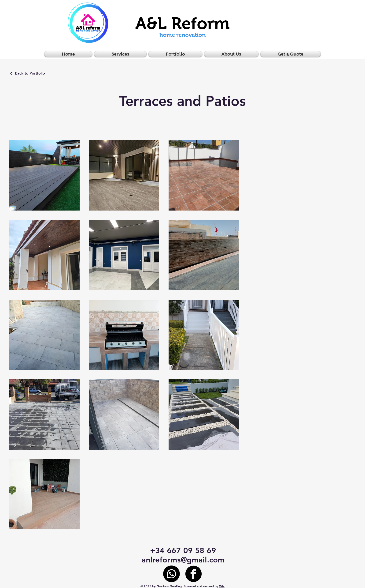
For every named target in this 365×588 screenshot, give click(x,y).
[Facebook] (194, 574)
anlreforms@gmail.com (183, 560)
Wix (222, 586)
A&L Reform (182, 23)
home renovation (182, 35)
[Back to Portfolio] (27, 73)
